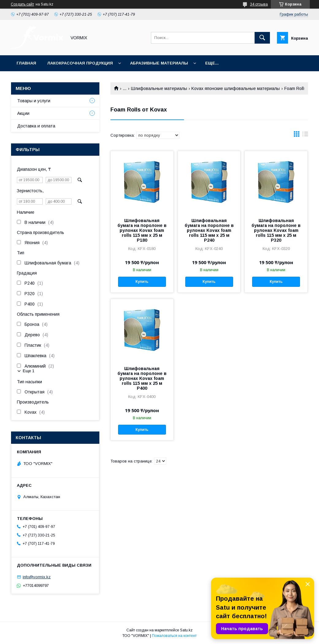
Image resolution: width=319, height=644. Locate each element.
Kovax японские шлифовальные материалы (236, 88)
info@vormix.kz (37, 577)
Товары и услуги (34, 101)
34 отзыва (259, 4)
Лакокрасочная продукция (80, 63)
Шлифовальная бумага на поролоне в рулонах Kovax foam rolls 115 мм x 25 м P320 (276, 230)
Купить (142, 282)
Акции (23, 113)
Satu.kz (186, 630)
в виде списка (305, 135)
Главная (26, 63)
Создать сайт (22, 4)
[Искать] (262, 38)
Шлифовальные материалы (159, 88)
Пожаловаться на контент (174, 636)
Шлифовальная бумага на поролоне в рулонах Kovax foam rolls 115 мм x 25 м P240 (209, 230)
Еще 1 (29, 371)
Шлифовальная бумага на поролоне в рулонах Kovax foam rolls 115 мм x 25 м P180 (142, 230)
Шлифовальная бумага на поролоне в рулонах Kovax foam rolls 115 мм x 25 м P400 (142, 378)
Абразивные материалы (159, 63)
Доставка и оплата (36, 126)
